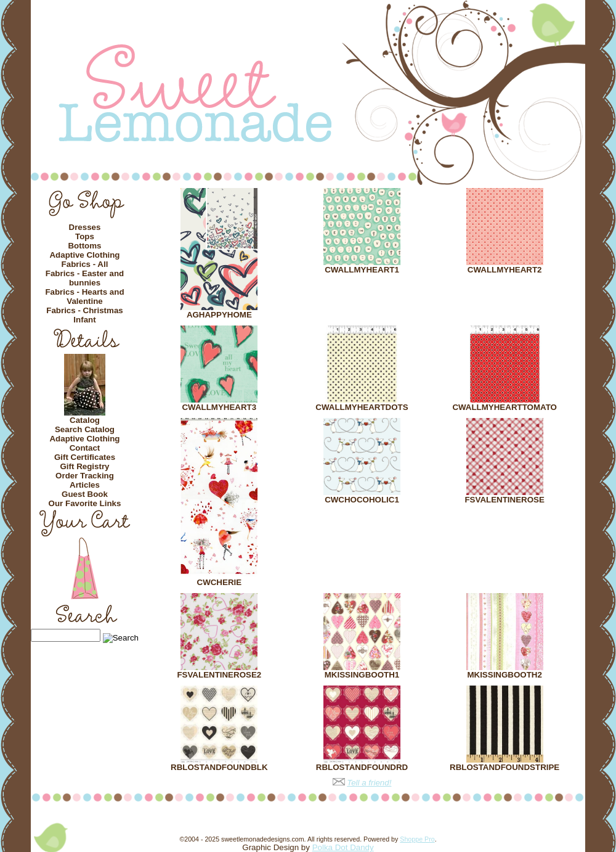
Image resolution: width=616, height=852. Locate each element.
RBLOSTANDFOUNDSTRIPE (505, 767)
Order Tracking (85, 476)
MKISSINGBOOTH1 (362, 675)
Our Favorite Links (85, 503)
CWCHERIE (220, 582)
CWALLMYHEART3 (219, 407)
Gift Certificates (85, 457)
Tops (85, 236)
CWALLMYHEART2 (505, 270)
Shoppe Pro (417, 839)
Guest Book (85, 494)
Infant (84, 320)
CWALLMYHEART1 (362, 270)
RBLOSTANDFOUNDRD (362, 767)
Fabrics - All (85, 264)
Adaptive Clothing (84, 255)
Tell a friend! (369, 783)
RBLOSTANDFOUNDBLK (219, 767)
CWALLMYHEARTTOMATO (505, 407)
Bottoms (84, 246)
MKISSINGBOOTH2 (504, 675)
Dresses (85, 227)
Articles (85, 485)
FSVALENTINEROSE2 (219, 675)
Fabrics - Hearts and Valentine (84, 297)
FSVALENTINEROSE (504, 500)
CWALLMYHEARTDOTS (362, 407)
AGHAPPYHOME (219, 315)
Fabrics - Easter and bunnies (85, 278)
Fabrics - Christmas (84, 310)
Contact (85, 448)
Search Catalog (85, 429)
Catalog (85, 420)
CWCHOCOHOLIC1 (362, 500)
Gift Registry (85, 466)
